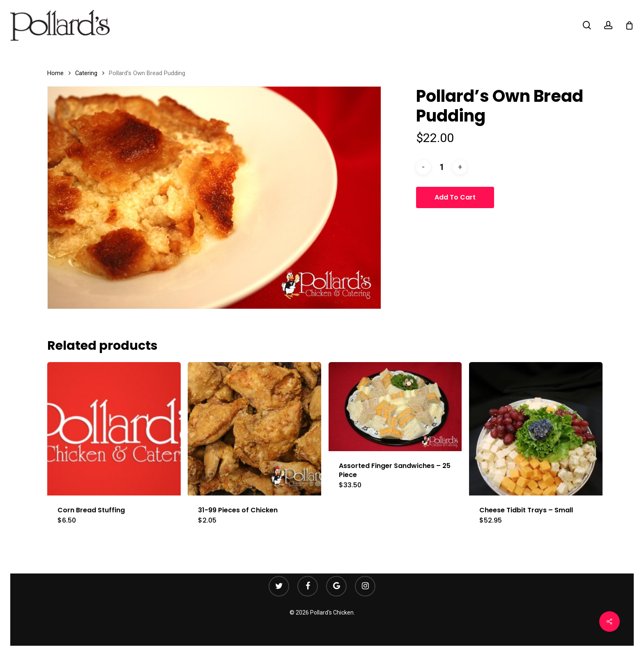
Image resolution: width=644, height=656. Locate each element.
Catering (86, 73)
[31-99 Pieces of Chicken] (254, 429)
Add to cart (455, 197)
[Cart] (629, 25)
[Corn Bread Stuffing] (114, 429)
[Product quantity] (442, 167)
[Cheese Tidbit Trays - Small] (536, 429)
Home (55, 73)
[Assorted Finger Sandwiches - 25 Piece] (395, 407)
